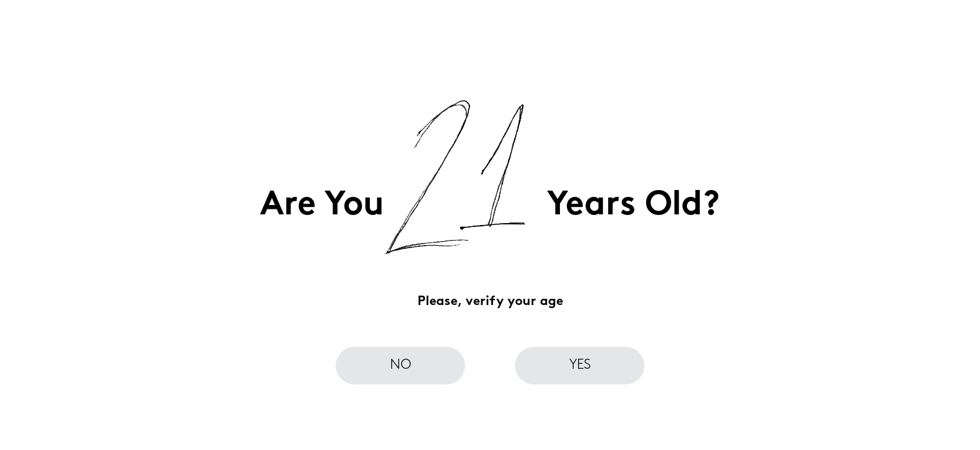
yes (580, 365)
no (401, 365)
